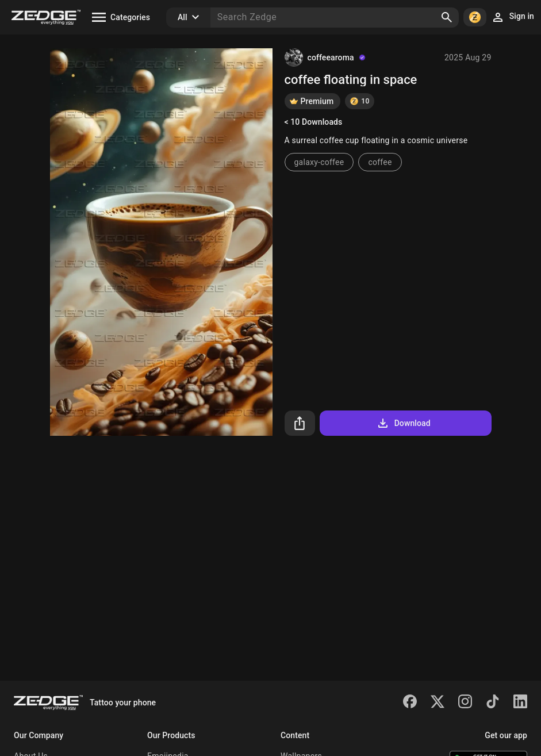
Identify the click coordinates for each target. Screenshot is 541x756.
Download (403, 423)
